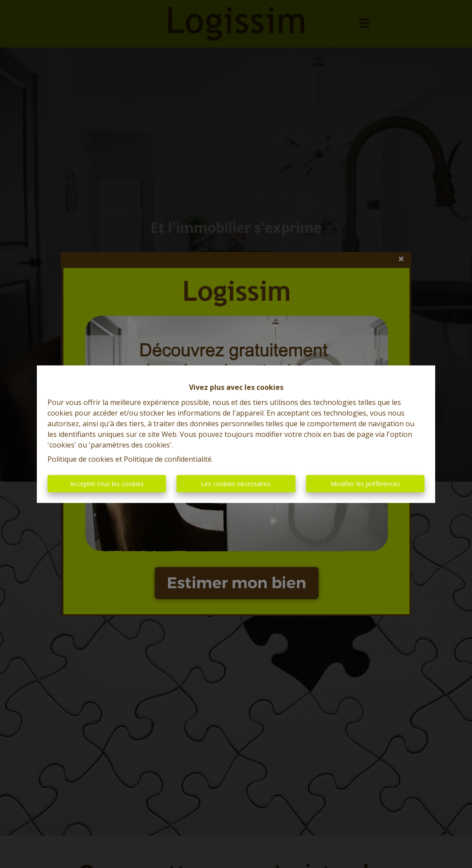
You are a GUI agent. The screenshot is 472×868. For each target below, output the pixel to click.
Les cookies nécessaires (236, 484)
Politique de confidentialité (168, 459)
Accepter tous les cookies (107, 484)
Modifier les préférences (365, 484)
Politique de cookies (81, 459)
